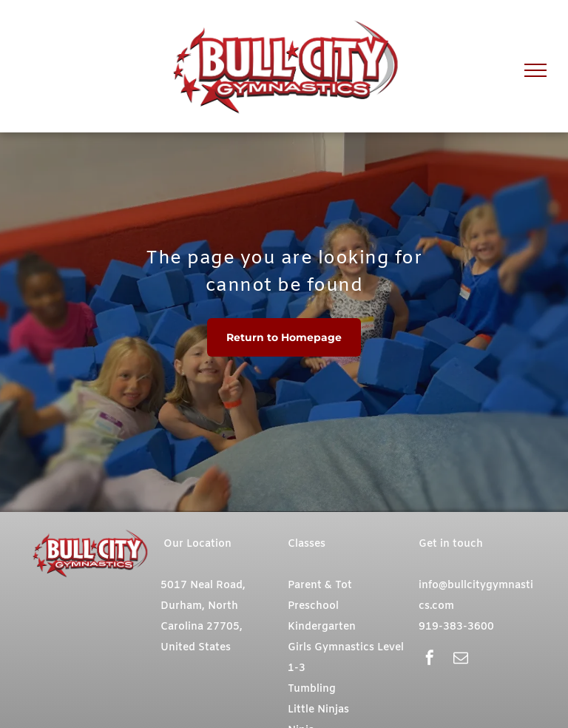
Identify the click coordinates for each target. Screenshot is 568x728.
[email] (461, 660)
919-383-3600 (456, 627)
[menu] (535, 70)
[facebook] (430, 660)
